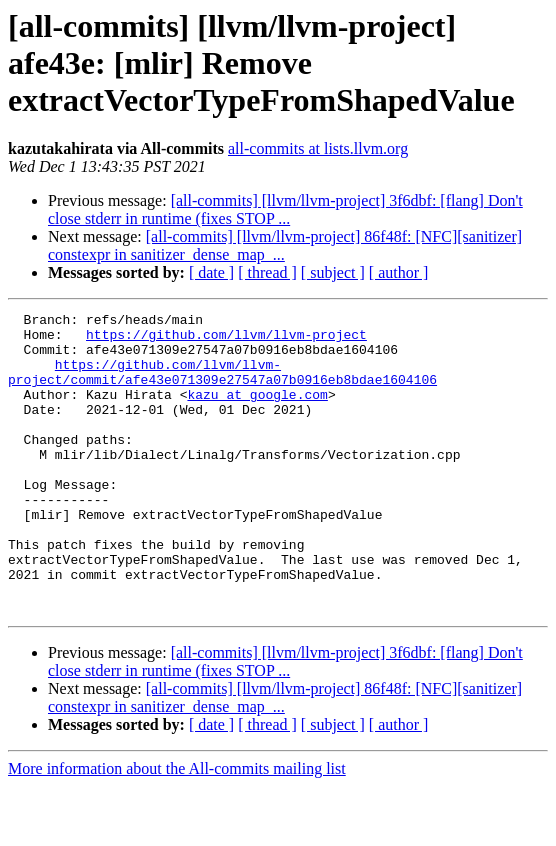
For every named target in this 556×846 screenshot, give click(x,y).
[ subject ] (333, 272)
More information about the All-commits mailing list (177, 828)
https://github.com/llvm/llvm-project (226, 340)
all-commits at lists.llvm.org (318, 148)
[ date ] (211, 272)
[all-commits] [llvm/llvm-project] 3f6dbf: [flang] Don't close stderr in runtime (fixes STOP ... (285, 209)
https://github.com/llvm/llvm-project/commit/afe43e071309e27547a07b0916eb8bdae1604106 (222, 385)
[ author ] (399, 272)
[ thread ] (267, 272)
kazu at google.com (257, 412)
